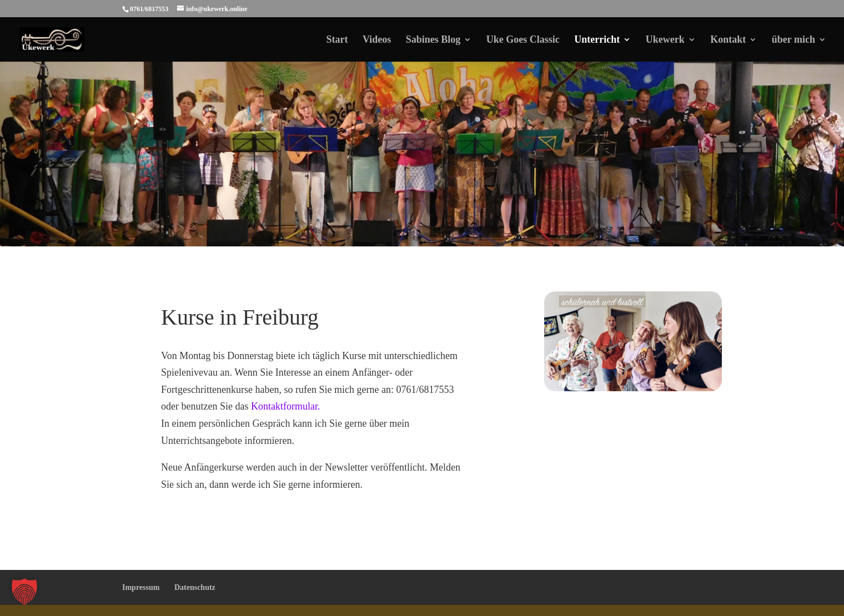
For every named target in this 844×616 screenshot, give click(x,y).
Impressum (141, 587)
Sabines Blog (433, 40)
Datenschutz (195, 587)
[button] (24, 592)
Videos (377, 40)
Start (337, 40)
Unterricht (597, 40)
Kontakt (728, 40)
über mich (793, 40)
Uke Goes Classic (523, 40)
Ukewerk (665, 40)
